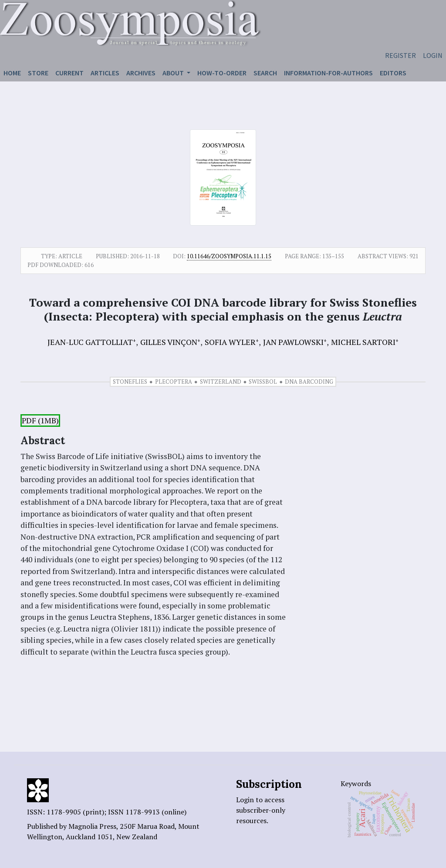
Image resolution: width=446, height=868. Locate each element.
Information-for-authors (328, 73)
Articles (105, 73)
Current (69, 73)
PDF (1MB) (40, 420)
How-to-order (222, 73)
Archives (141, 73)
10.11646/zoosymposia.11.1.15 (229, 256)
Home (12, 73)
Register (400, 55)
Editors (393, 73)
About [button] (174, 73)
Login (433, 55)
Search (265, 73)
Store (38, 73)
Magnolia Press (92, 826)
